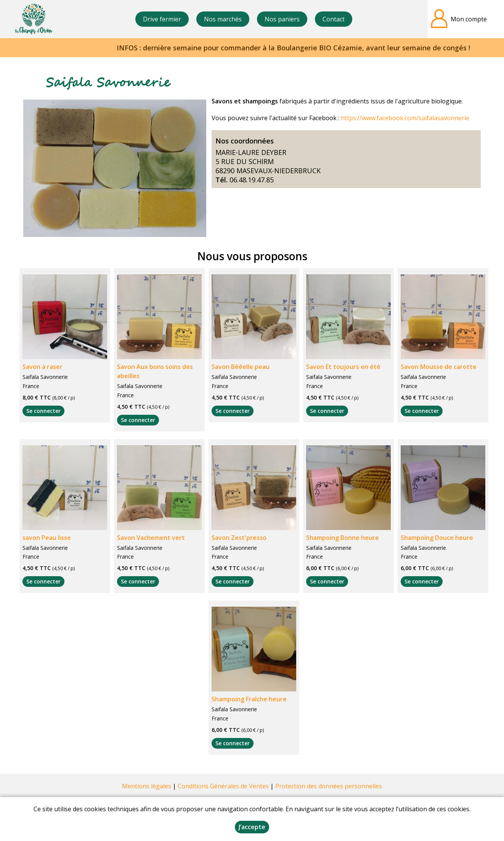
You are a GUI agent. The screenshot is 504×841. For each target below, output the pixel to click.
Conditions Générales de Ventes (223, 786)
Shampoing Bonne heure (343, 538)
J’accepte (252, 827)
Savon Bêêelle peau (241, 367)
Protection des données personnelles (329, 786)
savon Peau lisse (47, 538)
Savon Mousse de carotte (439, 367)
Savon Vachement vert (151, 538)
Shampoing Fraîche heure (249, 699)
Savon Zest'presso (239, 538)
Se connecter (43, 411)
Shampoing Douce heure (437, 538)
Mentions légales (147, 786)
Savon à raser (43, 367)
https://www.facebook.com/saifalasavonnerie (405, 118)
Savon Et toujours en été (343, 367)
